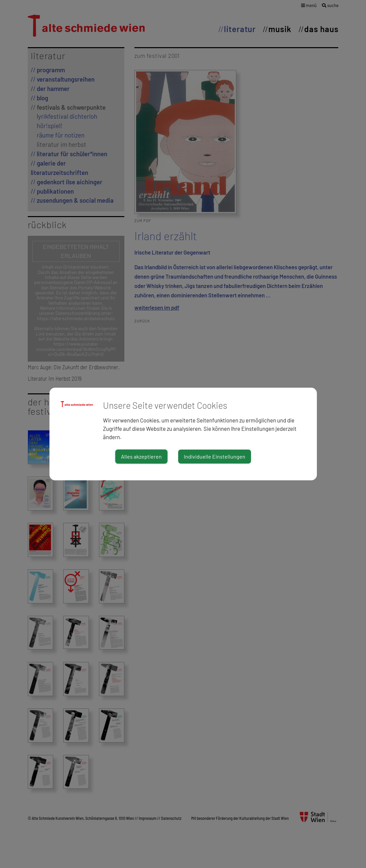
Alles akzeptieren (141, 456)
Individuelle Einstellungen (215, 456)
